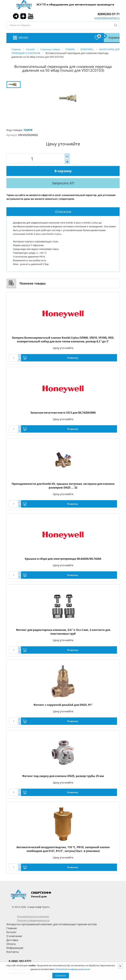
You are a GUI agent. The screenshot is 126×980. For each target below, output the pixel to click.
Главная (16, 49)
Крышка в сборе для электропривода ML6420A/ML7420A (63, 547)
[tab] (63, 200)
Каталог (31, 49)
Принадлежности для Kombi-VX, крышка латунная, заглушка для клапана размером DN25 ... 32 (63, 474)
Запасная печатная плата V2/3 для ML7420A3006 (63, 401)
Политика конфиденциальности (33, 908)
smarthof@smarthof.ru (107, 18)
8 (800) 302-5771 (20, 949)
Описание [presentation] (63, 200)
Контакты (13, 940)
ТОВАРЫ (70, 49)
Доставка (12, 928)
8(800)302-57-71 (109, 14)
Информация (15, 936)
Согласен (61, 975)
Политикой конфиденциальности (73, 969)
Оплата (11, 932)
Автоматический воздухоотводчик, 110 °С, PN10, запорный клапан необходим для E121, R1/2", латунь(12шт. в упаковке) (63, 837)
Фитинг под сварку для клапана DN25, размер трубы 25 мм (63, 764)
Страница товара (50, 49)
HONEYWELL (87, 49)
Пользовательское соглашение (33, 904)
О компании (14, 924)
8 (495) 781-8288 (18, 953)
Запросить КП (72, 171)
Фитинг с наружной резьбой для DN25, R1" (63, 693)
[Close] (120, 966)
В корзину (75, 159)
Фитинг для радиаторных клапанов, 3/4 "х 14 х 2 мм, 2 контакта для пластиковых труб (63, 620)
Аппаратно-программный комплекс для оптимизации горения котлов (52, 912)
